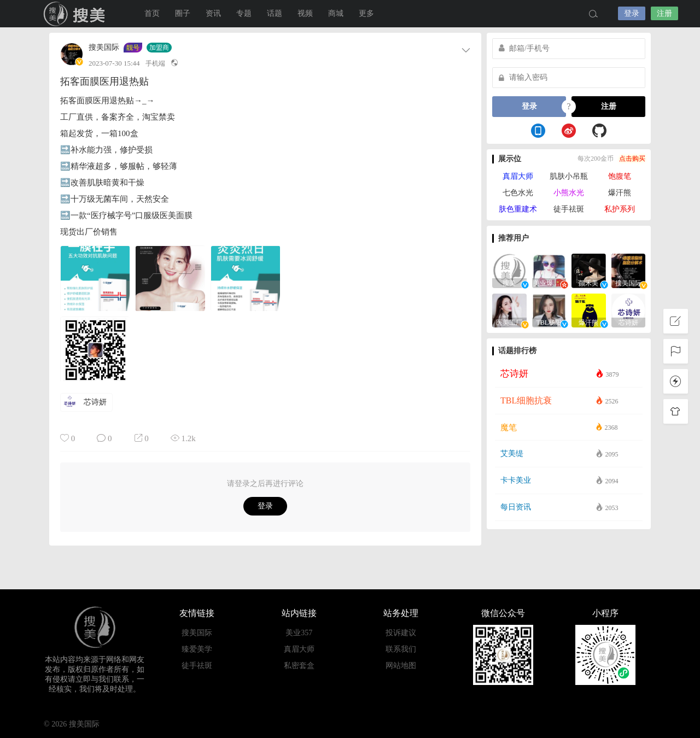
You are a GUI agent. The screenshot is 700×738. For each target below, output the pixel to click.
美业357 (299, 633)
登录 (632, 13)
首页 (152, 13)
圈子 (183, 13)
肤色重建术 (518, 209)
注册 (664, 13)
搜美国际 (104, 48)
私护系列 (620, 209)
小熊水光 (569, 193)
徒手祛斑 (569, 209)
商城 (336, 13)
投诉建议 (401, 633)
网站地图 (401, 666)
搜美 (77, 14)
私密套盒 (299, 666)
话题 (275, 13)
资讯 (213, 13)
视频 (305, 13)
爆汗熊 (620, 193)
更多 (366, 13)
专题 (244, 13)
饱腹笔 (620, 176)
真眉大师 (518, 176)
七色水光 (518, 193)
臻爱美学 (197, 649)
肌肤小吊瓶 (569, 176)
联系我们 (401, 649)
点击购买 (632, 159)
